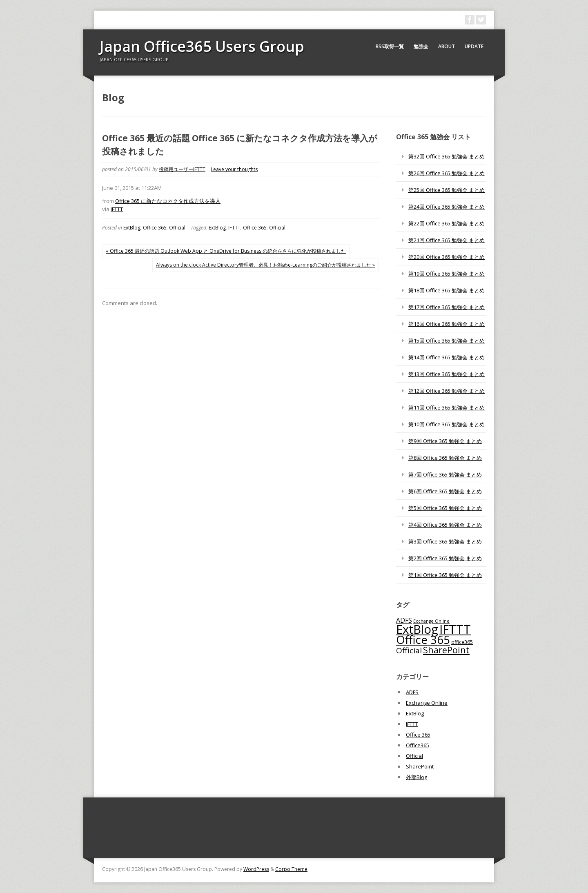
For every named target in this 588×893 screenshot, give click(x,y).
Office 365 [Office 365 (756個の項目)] (423, 640)
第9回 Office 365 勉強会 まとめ (445, 441)
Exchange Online (427, 703)
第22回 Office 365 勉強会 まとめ (447, 223)
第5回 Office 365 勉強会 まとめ (445, 508)
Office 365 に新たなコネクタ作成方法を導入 (168, 201)
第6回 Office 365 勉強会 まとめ (445, 491)
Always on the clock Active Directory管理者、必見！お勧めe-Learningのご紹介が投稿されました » (265, 265)
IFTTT (117, 209)
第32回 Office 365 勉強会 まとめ (447, 156)
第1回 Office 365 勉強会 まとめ (445, 575)
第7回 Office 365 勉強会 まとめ (445, 474)
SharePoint (420, 766)
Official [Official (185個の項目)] (409, 650)
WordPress (256, 869)
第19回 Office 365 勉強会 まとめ (447, 274)
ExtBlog (132, 228)
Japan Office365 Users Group (202, 46)
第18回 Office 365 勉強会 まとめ (447, 290)
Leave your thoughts (234, 169)
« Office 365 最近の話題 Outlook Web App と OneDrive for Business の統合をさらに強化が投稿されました (226, 251)
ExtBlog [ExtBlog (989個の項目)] (417, 629)
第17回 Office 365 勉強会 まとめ (447, 307)
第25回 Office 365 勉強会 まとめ (447, 190)
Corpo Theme (291, 869)
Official (177, 228)
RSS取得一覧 (390, 46)
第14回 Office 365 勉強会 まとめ (447, 357)
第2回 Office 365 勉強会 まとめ (445, 558)
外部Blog (416, 777)
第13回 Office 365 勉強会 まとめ (447, 374)
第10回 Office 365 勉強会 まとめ (447, 424)
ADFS (412, 692)
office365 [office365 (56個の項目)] (462, 642)
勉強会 (421, 46)
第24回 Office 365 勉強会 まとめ (447, 207)
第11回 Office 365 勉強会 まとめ (447, 408)
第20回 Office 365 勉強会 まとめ (447, 257)
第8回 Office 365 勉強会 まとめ (445, 458)
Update (474, 46)
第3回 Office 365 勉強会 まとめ (445, 541)
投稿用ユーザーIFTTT (182, 169)
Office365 (418, 745)
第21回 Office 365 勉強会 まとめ (447, 240)
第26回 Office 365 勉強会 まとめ (447, 173)
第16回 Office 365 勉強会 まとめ (447, 324)
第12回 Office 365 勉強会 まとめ (447, 391)
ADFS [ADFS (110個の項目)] (404, 620)
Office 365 (155, 228)
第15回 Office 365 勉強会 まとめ (447, 341)
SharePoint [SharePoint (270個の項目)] (446, 650)
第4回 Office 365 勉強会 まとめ (445, 525)
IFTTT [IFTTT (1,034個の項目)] (455, 629)
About (447, 46)
